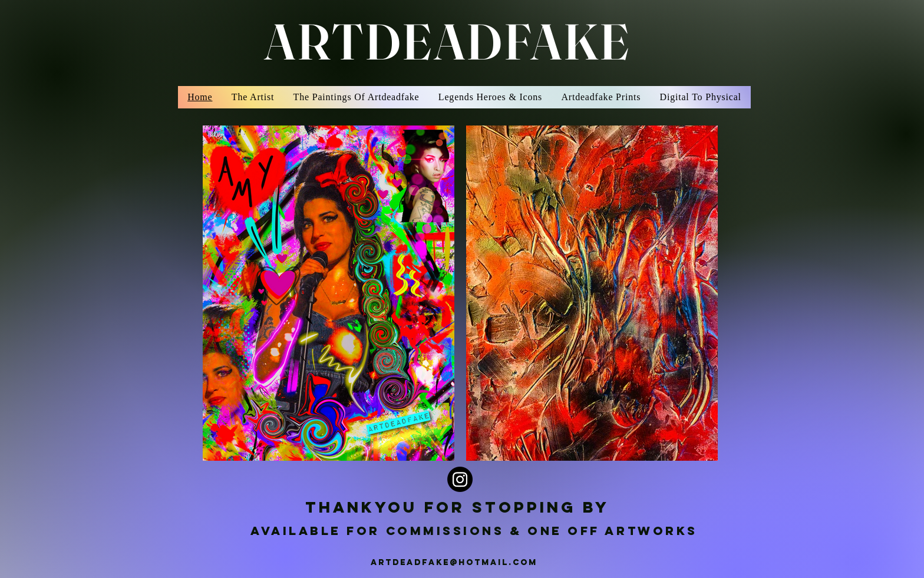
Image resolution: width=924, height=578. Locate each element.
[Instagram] (460, 479)
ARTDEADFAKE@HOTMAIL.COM (454, 562)
